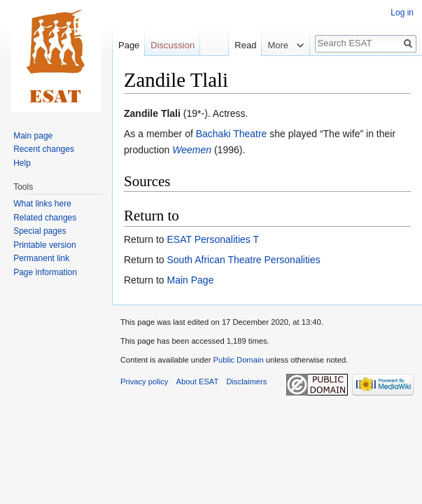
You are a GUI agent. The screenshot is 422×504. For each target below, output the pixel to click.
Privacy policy (144, 381)
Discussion (173, 45)
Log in (402, 13)
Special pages (40, 231)
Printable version (44, 245)
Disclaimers (247, 381)
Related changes (45, 218)
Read (236, 45)
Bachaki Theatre (232, 134)
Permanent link (41, 258)
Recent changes (44, 149)
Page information (45, 272)
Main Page (190, 280)
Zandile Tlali (152, 113)
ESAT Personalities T (213, 239)
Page (129, 45)
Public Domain (238, 360)
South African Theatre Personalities (243, 260)
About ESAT (198, 381)
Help (22, 163)
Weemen (192, 150)
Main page (33, 136)
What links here (42, 204)
